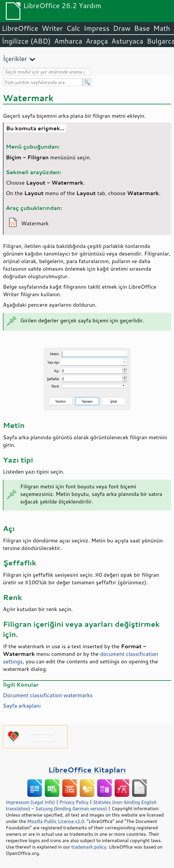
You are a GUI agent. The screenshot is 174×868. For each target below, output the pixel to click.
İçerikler (15, 59)
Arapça (97, 41)
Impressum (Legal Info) (30, 802)
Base (142, 28)
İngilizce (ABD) (26, 41)
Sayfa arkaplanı (22, 706)
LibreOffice (20, 28)
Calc (73, 28)
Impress (97, 28)
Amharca (68, 41)
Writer (52, 28)
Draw (122, 28)
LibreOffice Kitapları (87, 770)
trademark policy (89, 847)
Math (162, 28)
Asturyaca (127, 41)
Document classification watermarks (48, 695)
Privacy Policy (74, 802)
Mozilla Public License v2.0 (56, 821)
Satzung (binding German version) (71, 808)
